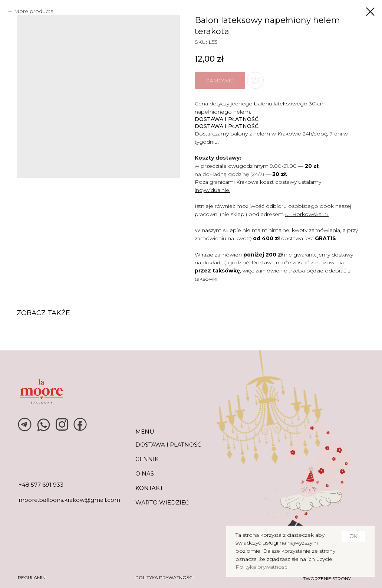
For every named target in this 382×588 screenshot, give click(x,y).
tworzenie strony (327, 579)
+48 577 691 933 (41, 485)
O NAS (145, 473)
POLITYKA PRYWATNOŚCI (164, 577)
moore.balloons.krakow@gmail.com (69, 500)
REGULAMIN (32, 577)
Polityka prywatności (262, 567)
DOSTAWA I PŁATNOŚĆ (168, 445)
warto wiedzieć (162, 502)
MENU (145, 432)
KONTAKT (149, 488)
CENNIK (147, 459)
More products (34, 11)
